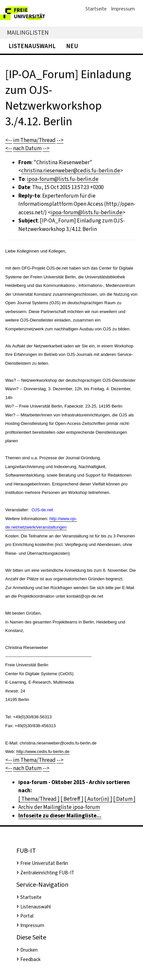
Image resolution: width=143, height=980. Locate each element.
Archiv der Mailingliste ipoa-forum (59, 807)
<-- (9, 140)
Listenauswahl (32, 46)
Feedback (30, 959)
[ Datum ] (124, 799)
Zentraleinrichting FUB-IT (47, 873)
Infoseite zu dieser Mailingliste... (60, 816)
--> (60, 140)
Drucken (29, 950)
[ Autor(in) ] (98, 799)
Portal (27, 916)
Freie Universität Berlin (44, 863)
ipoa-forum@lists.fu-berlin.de (63, 179)
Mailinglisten (28, 33)
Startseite (96, 9)
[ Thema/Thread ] (39, 799)
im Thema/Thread (34, 140)
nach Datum (27, 148)
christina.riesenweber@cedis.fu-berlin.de (71, 171)
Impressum (123, 9)
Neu (72, 46)
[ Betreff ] (72, 799)
